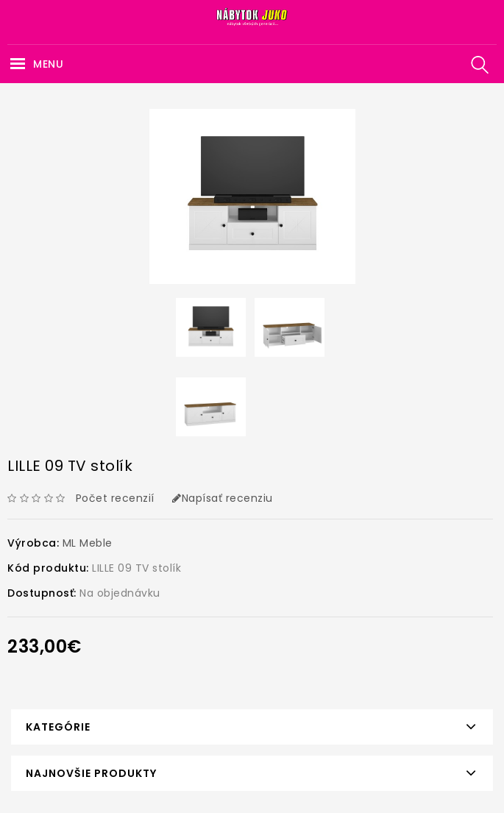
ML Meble (88, 543)
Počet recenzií (115, 498)
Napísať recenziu (223, 498)
